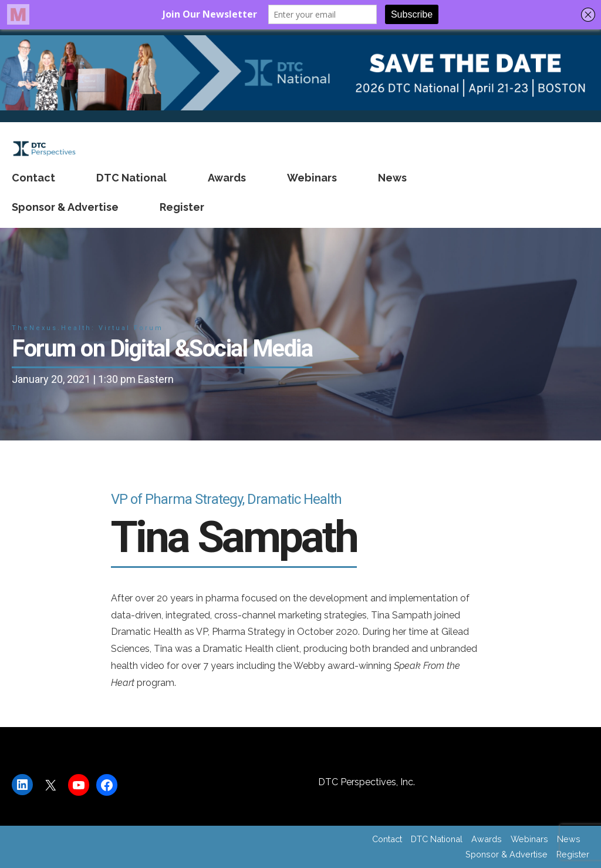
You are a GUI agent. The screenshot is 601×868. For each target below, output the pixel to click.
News (392, 178)
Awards (227, 178)
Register (182, 207)
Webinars (312, 178)
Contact (33, 178)
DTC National (131, 178)
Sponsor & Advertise (65, 207)
